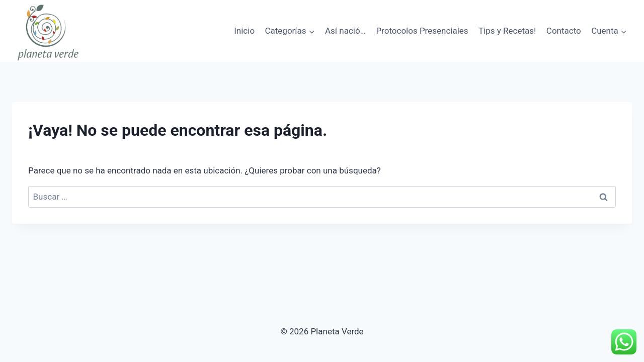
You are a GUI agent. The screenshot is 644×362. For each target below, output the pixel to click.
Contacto (564, 31)
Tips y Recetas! (507, 31)
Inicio (244, 31)
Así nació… (345, 31)
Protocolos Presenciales (422, 31)
